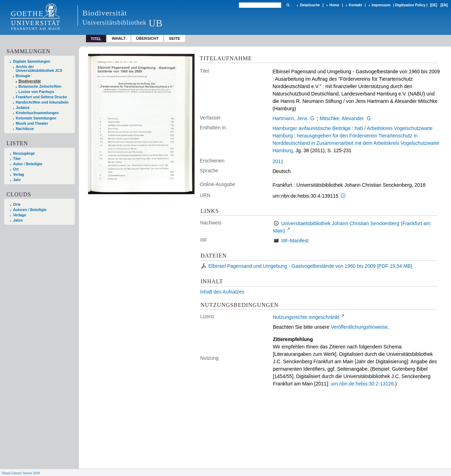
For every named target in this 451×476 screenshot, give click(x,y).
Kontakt (355, 5)
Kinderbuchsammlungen (37, 113)
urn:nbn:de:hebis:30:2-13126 (362, 384)
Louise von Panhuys (36, 92)
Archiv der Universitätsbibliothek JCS (39, 69)
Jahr (17, 180)
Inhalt (119, 38)
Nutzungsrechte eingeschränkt (306, 317)
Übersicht (147, 38)
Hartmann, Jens (290, 118)
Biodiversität (30, 81)
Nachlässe (25, 129)
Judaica (23, 108)
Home (334, 5)
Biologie (23, 76)
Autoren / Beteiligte (30, 210)
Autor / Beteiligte (28, 164)
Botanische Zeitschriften (40, 86)
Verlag (18, 175)
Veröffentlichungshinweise (359, 327)
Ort (16, 169)
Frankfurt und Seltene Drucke (42, 97)
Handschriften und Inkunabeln (42, 102)
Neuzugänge (24, 153)
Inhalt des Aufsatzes (222, 292)
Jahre (18, 220)
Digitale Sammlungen (32, 61)
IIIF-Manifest (295, 241)
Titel (17, 159)
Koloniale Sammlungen (36, 118)
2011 (278, 161)
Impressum (381, 5)
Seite (175, 38)
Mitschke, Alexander (342, 118)
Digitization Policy (410, 5)
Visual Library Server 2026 (21, 473)
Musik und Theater (32, 123)
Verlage (20, 215)
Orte (17, 205)
